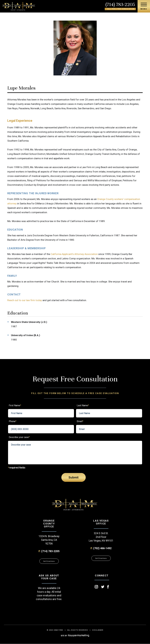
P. (39, 551)
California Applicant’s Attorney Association (74, 254)
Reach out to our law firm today (25, 300)
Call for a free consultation (121, 9)
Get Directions (49, 561)
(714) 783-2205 (120, 4)
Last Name (83, 405)
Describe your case (19, 437)
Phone (13, 421)
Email (80, 421)
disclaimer (98, 630)
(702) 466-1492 (102, 548)
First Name (15, 405)
